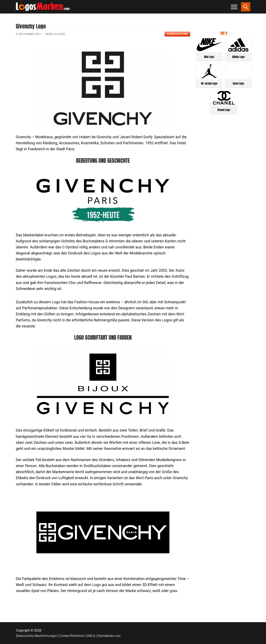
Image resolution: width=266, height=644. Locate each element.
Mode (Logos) (56, 34)
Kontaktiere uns (109, 636)
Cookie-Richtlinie (72, 636)
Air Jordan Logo (209, 83)
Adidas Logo (238, 57)
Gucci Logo (238, 83)
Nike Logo (209, 57)
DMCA (91, 636)
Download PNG (177, 34)
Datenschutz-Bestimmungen (36, 636)
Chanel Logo (224, 110)
